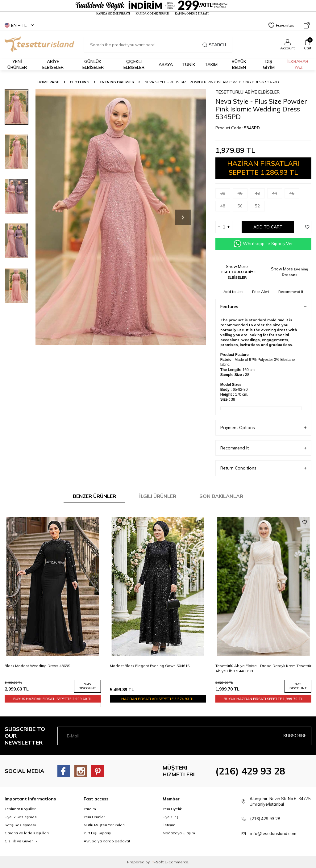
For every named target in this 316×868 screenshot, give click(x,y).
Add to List (233, 292)
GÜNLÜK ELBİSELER (93, 64)
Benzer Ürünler (94, 496)
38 (225, 195)
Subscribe (295, 736)
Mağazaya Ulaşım (179, 833)
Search (214, 45)
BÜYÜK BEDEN (239, 64)
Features (263, 307)
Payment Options (263, 428)
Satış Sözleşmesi (20, 825)
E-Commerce (177, 862)
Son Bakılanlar (221, 496)
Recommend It (291, 292)
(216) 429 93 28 (250, 771)
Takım (211, 65)
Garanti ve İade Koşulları (27, 833)
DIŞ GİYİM (269, 64)
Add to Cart (268, 227)
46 (294, 195)
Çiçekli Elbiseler (134, 64)
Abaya (166, 65)
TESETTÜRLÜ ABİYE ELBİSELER (247, 92)
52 (260, 207)
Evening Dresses (117, 82)
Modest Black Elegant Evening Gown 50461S (150, 666)
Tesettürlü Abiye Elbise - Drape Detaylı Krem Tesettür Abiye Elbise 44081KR (263, 668)
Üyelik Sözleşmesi (21, 817)
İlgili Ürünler (158, 496)
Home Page (48, 82)
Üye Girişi (171, 817)
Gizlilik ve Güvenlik (21, 841)
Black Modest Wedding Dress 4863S (37, 666)
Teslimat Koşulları (21, 809)
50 (243, 207)
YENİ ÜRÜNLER (17, 64)
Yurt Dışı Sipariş (97, 833)
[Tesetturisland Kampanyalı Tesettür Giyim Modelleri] (158, 8)
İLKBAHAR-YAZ (299, 64)
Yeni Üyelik (172, 809)
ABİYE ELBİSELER (53, 64)
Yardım (90, 809)
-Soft (158, 862)
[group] (121, 217)
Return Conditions (263, 468)
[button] (183, 217)
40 (243, 195)
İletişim (169, 825)
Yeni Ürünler (94, 817)
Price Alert (261, 292)
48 (225, 207)
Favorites (281, 25)
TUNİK (189, 65)
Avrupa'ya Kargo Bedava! (107, 841)
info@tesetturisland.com (273, 833)
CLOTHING (79, 82)
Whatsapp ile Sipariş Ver (263, 244)
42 (260, 195)
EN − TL (19, 25)
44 (277, 195)
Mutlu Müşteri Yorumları (104, 825)
